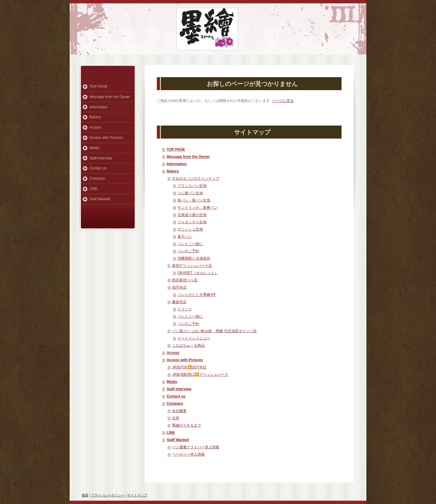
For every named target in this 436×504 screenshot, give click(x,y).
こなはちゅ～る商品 (188, 345)
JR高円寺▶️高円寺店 (189, 367)
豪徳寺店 (179, 302)
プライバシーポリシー (108, 495)
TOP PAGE (176, 149)
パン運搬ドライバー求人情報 (196, 447)
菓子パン (185, 237)
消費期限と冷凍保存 (194, 258)
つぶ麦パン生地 (190, 193)
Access (173, 353)
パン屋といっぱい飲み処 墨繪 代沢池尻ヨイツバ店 (214, 331)
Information (177, 164)
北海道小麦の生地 (192, 215)
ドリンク (185, 309)
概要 (85, 495)
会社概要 (179, 411)
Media (172, 382)
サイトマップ (137, 495)
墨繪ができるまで (187, 425)
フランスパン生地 (192, 186)
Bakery (173, 171)
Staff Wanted (178, 440)
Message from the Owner (188, 157)
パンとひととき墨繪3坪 (197, 295)
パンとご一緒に (190, 244)
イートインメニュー (194, 338)
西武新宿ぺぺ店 (185, 280)
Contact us (176, 396)
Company (175, 404)
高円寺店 (179, 287)
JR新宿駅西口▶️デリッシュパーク (200, 375)
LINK (171, 433)
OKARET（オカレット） (198, 273)
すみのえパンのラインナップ (196, 178)
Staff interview (179, 389)
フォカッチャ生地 (192, 222)
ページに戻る (283, 101)
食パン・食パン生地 (194, 200)
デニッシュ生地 (190, 229)
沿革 (176, 418)
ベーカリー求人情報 (188, 454)
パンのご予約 (188, 251)
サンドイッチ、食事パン (197, 208)
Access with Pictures (185, 360)
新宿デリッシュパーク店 (192, 266)
